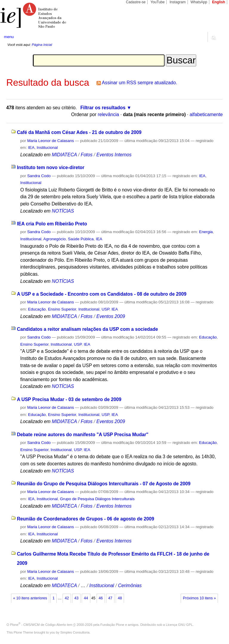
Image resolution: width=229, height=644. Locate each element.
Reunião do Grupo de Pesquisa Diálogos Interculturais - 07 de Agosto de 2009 (104, 484)
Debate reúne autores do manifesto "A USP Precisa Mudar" (83, 435)
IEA (31, 148)
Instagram (178, 2)
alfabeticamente (206, 114)
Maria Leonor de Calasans (51, 141)
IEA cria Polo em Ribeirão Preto (52, 224)
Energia (206, 232)
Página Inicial (42, 45)
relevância (109, 114)
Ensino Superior (62, 309)
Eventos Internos (114, 155)
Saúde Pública (81, 239)
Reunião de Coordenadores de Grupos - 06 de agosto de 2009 (86, 519)
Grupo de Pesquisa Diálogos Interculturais (97, 499)
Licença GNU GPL (179, 625)
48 (120, 598)
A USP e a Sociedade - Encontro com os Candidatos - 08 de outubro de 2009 (102, 294)
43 (76, 598)
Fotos (87, 155)
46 (101, 598)
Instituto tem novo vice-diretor (51, 167)
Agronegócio (54, 239)
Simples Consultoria (75, 632)
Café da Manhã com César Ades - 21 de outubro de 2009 (79, 132)
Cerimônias (130, 585)
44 (86, 598)
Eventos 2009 (111, 316)
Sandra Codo (39, 176)
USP (106, 309)
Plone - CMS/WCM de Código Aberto (38, 625)
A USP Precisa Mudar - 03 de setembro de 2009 (69, 399)
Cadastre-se (136, 2)
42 (67, 598)
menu (9, 37)
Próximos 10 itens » (199, 598)
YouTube (158, 2)
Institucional (47, 148)
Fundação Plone (112, 625)
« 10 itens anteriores (30, 598)
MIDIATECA (64, 155)
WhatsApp (199, 2)
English (219, 2)
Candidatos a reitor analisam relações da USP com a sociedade (88, 329)
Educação (37, 309)
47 (110, 598)
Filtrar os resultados (103, 108)
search (213, 37)
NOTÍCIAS (63, 211)
